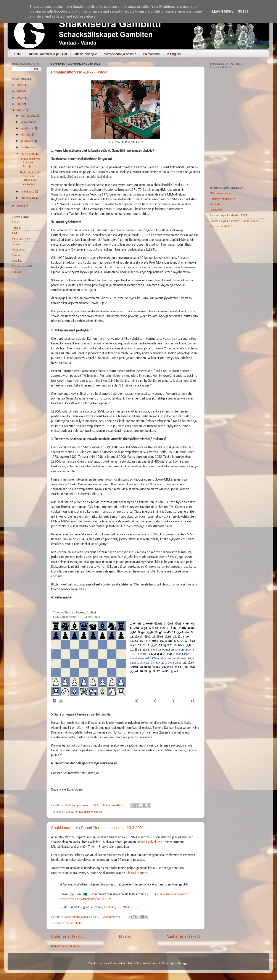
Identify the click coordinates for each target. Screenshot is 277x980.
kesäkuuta (27, 141)
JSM (14, 233)
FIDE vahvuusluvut (221, 193)
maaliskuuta (28, 154)
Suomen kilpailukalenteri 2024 (228, 216)
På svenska (151, 54)
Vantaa (16, 272)
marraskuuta (29, 116)
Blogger (183, 964)
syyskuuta (27, 128)
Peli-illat (17, 244)
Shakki (98, 812)
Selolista (215, 205)
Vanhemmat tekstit (184, 937)
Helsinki (17, 228)
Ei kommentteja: (114, 806)
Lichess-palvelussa (149, 842)
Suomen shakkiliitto (222, 227)
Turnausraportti (22, 267)
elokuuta (26, 135)
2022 (20, 104)
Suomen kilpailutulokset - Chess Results (234, 221)
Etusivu (17, 54)
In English (174, 54)
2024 (20, 92)
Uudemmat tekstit (67, 937)
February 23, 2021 (117, 907)
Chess (69, 812)
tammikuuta (28, 198)
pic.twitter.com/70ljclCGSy (93, 899)
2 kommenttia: (113, 917)
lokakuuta (27, 122)
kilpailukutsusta (137, 873)
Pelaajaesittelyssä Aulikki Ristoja (79, 72)
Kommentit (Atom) (70, 946)
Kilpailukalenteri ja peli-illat (48, 54)
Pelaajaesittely (84, 812)
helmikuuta (28, 192)
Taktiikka (17, 261)
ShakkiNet (216, 210)
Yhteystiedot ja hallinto (120, 54)
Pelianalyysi (19, 250)
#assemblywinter (177, 894)
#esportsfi (67, 899)
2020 (20, 206)
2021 (20, 110)
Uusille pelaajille (85, 54)
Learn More (223, 11)
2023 (20, 98)
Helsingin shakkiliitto (223, 199)
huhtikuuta (27, 148)
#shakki (160, 894)
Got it (243, 11)
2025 (20, 85)
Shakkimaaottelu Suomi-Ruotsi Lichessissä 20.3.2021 (97, 828)
